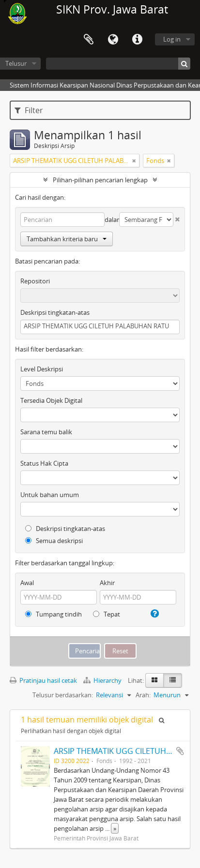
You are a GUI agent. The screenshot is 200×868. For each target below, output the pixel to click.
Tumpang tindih (54, 614)
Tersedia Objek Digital (51, 400)
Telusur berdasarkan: (63, 695)
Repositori (35, 281)
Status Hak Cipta (44, 463)
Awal (27, 583)
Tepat (107, 614)
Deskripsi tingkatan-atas (55, 312)
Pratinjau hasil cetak (43, 680)
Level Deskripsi (42, 369)
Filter (29, 110)
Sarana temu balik (46, 432)
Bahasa (113, 40)
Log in (172, 39)
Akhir (107, 583)
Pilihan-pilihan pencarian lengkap (100, 180)
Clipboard (89, 40)
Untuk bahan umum (50, 495)
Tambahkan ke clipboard (180, 751)
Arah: (143, 695)
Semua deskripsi (54, 541)
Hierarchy (103, 680)
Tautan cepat (137, 40)
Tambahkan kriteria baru (67, 239)
